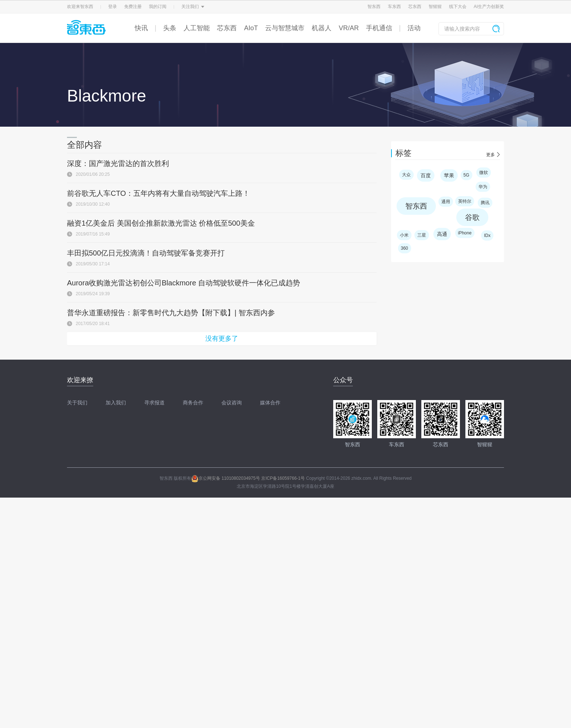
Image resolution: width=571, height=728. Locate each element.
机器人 (322, 28)
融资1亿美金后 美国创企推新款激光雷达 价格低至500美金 (161, 223)
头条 (170, 28)
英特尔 (465, 201)
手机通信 (379, 28)
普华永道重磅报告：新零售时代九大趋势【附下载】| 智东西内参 (171, 313)
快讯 (141, 28)
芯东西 (415, 7)
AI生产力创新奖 (489, 7)
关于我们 (77, 403)
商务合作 (193, 403)
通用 (446, 202)
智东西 (374, 7)
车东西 (394, 7)
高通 (442, 234)
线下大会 (458, 7)
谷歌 (472, 217)
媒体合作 (270, 403)
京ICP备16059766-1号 (283, 478)
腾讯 (485, 203)
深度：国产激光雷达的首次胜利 (118, 163)
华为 (483, 187)
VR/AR (349, 28)
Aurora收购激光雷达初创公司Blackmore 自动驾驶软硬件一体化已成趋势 (184, 283)
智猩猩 (435, 7)
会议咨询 (232, 403)
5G (466, 175)
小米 (404, 235)
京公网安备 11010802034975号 (226, 478)
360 (405, 248)
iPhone (465, 233)
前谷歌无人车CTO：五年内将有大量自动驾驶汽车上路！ (158, 193)
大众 (406, 175)
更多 (491, 155)
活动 (414, 28)
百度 (426, 175)
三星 (422, 235)
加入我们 (116, 403)
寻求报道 (154, 403)
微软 (484, 173)
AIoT (251, 28)
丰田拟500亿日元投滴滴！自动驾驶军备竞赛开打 (146, 253)
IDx (487, 236)
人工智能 (197, 28)
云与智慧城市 (285, 28)
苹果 (449, 175)
